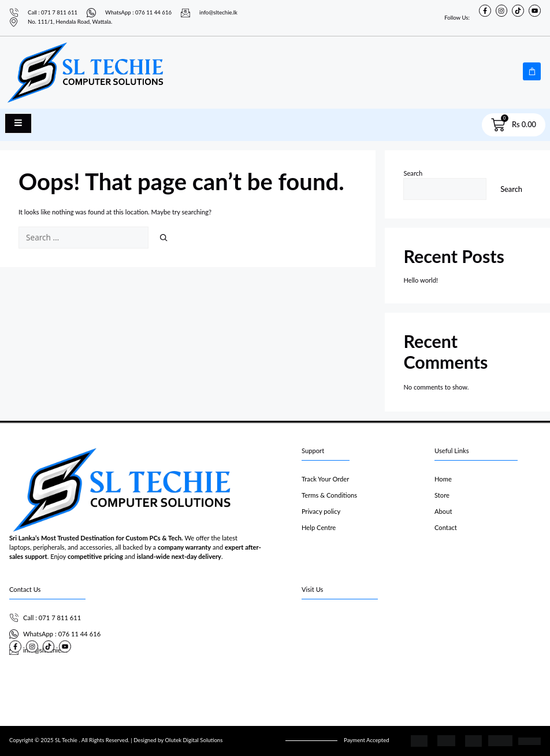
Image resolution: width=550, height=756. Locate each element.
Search (413, 173)
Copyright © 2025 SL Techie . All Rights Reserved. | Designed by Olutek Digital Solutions (116, 740)
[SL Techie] (421, 653)
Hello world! (421, 280)
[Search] (164, 238)
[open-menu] (18, 124)
